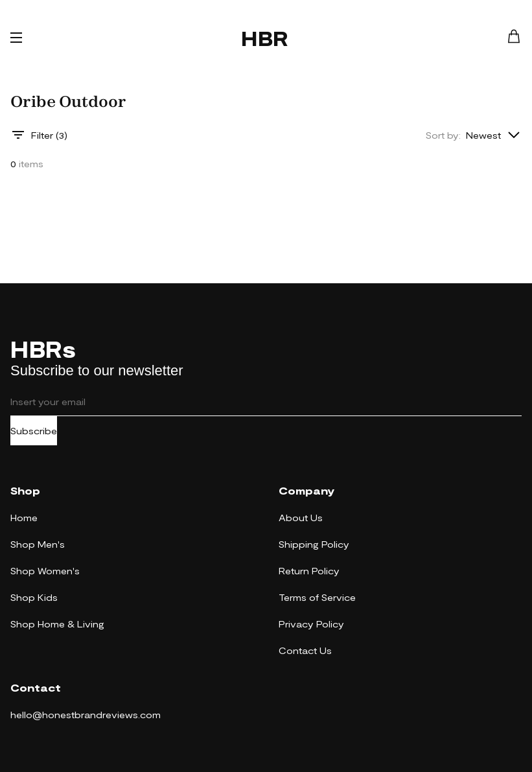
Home (24, 518)
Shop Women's (45, 571)
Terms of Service (317, 597)
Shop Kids (34, 597)
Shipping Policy (314, 544)
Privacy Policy (311, 624)
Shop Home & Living (57, 624)
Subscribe (34, 431)
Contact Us (305, 650)
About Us (301, 518)
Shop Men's (38, 544)
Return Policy (309, 571)
